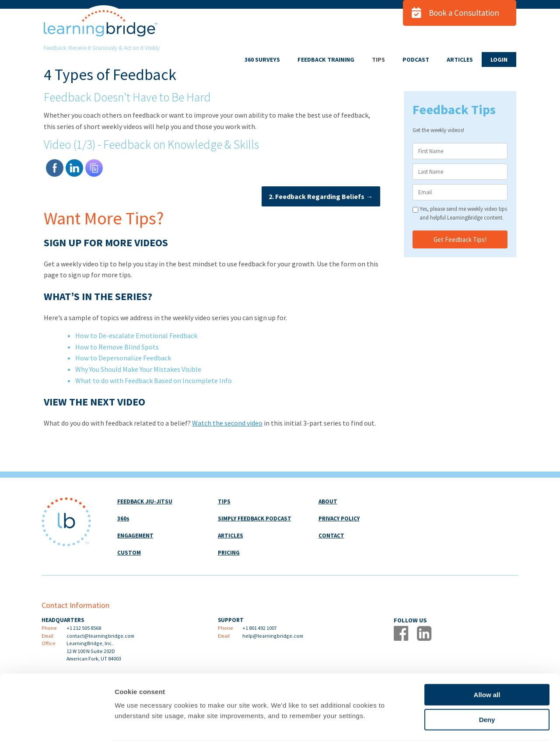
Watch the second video (227, 423)
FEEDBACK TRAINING (326, 59)
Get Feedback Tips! (460, 239)
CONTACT (331, 536)
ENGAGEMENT (135, 536)
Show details (459, 727)
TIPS (378, 59)
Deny (487, 689)
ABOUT (328, 501)
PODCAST (416, 59)
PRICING (229, 553)
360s (123, 519)
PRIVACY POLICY (339, 519)
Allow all (487, 664)
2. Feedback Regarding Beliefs (319, 196)
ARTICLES (460, 59)
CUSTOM (129, 553)
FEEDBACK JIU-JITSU (145, 501)
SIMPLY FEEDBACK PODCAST (255, 519)
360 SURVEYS (262, 59)
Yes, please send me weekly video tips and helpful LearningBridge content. (463, 213)
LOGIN (499, 59)
